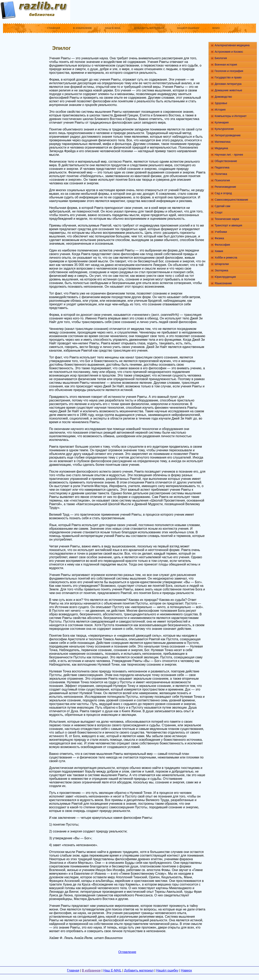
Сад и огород (223, 193)
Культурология (224, 129)
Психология (222, 180)
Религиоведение (225, 187)
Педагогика (222, 167)
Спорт (219, 212)
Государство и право (228, 77)
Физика (219, 238)
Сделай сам (222, 206)
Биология (221, 58)
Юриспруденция (225, 277)
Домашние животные (228, 90)
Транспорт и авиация (228, 225)
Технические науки (227, 219)
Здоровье (221, 103)
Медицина (221, 148)
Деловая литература (228, 84)
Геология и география (229, 71)
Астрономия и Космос (229, 52)
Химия (219, 251)
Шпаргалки (222, 264)
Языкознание (223, 283)
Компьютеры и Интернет (231, 116)
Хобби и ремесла (226, 258)
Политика (221, 174)
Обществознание (226, 161)
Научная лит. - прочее (229, 155)
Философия (222, 245)
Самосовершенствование (231, 200)
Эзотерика (221, 270)
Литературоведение (228, 135)
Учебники (221, 232)
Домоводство (223, 97)
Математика (223, 142)
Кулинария (222, 122)
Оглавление (127, 952)
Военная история (226, 65)
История (220, 110)
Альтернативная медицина (232, 45)
